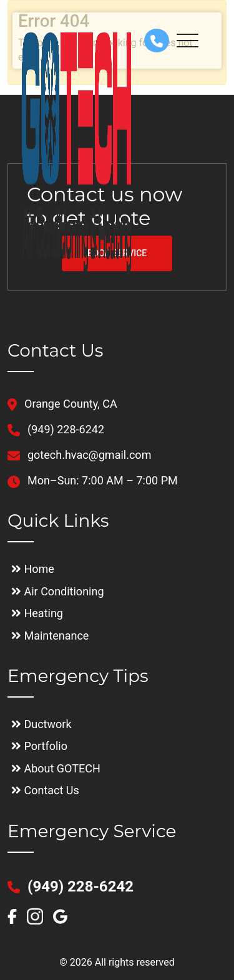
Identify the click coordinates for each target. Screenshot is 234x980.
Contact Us (45, 790)
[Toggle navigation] (192, 41)
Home (33, 569)
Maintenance (50, 636)
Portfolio (39, 746)
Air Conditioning (58, 591)
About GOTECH (56, 768)
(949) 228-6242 (56, 429)
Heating (37, 613)
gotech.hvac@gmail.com (79, 455)
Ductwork (41, 724)
